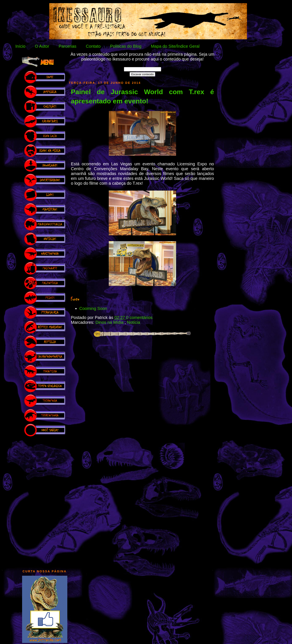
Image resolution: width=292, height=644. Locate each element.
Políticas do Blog (126, 46)
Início (20, 46)
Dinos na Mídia (110, 322)
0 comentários (139, 317)
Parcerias (68, 46)
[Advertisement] (45, 501)
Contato (93, 46)
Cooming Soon (93, 308)
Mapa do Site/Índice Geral (175, 46)
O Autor (42, 46)
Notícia (134, 322)
